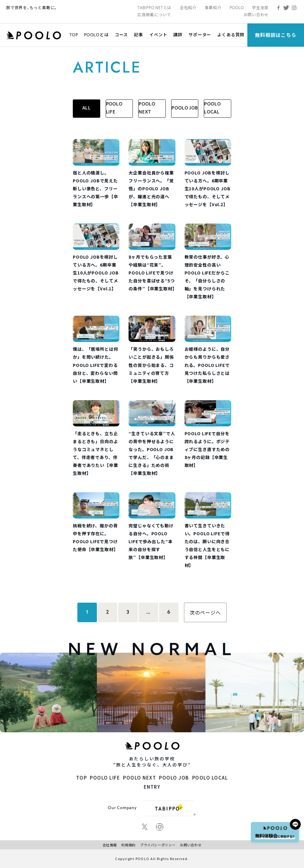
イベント (158, 35)
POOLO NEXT (147, 108)
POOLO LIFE (114, 108)
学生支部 (260, 8)
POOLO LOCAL (212, 108)
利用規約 (128, 845)
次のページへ (205, 612)
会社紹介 (188, 8)
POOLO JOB (185, 108)
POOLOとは (96, 35)
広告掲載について (154, 15)
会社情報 (110, 845)
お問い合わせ (256, 15)
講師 (178, 35)
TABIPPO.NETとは (154, 8)
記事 (139, 35)
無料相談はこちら (276, 35)
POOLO (237, 8)
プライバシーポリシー (158, 845)
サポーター (200, 35)
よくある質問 (231, 35)
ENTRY (152, 787)
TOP (74, 35)
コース (122, 35)
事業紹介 (213, 8)
